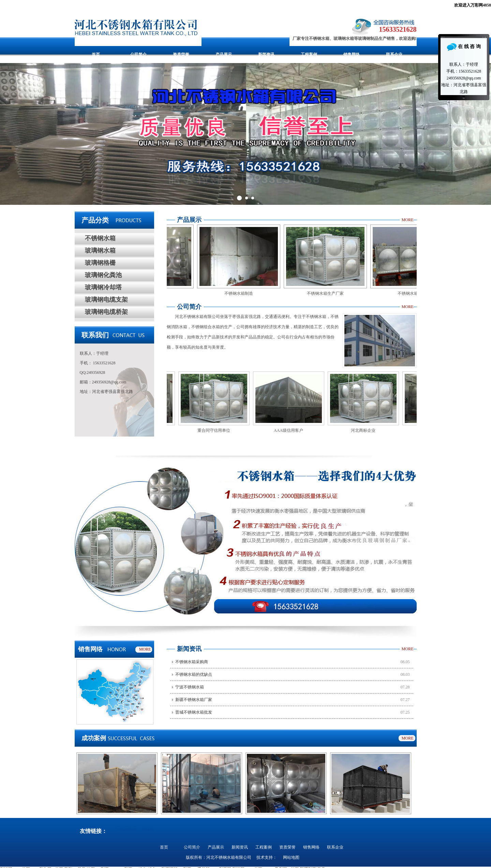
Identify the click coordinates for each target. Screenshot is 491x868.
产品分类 (95, 220)
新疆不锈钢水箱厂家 (194, 700)
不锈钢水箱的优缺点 (194, 674)
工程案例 (309, 55)
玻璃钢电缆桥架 (106, 312)
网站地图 (291, 857)
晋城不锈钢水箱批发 (194, 712)
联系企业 (394, 55)
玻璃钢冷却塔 (103, 287)
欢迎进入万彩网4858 (473, 5)
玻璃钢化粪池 (103, 275)
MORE (408, 220)
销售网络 (352, 55)
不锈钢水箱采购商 (192, 662)
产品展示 (224, 55)
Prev (9, 134)
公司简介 (138, 55)
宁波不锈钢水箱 (190, 687)
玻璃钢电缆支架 (106, 300)
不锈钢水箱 (100, 238)
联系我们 (95, 335)
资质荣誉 (181, 55)
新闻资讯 (266, 55)
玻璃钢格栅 (100, 263)
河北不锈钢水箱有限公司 (229, 857)
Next (482, 134)
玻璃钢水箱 (100, 250)
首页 (96, 55)
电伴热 (148, 830)
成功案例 (94, 738)
